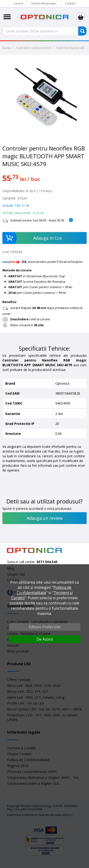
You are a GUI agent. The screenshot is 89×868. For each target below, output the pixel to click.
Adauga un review (45, 518)
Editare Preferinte (45, 627)
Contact (70, 3)
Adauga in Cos (32, 238)
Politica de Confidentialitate (44, 590)
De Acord (45, 639)
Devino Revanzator (44, 3)
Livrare (19, 3)
